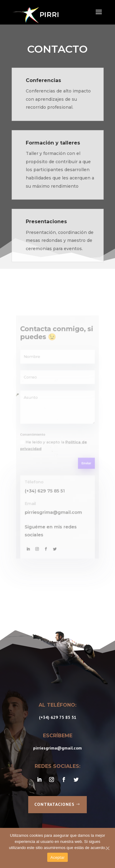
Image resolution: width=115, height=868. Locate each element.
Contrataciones (54, 804)
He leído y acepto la (54, 444)
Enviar (80, 457)
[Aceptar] (107, 848)
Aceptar (57, 857)
